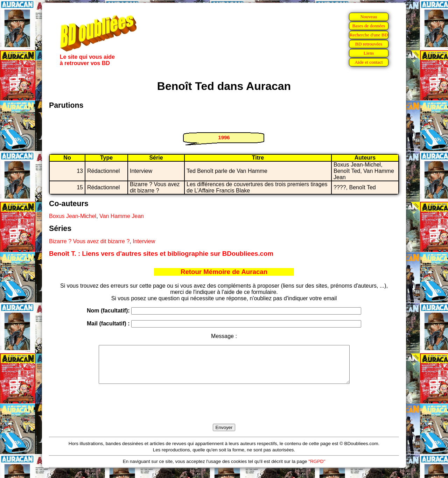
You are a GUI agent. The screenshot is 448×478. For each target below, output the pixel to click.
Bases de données (369, 26)
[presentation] (224, 412)
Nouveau (369, 17)
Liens (369, 53)
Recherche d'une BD (369, 35)
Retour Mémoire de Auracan (224, 272)
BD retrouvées (369, 44)
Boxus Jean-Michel (73, 216)
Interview (144, 241)
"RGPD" (317, 469)
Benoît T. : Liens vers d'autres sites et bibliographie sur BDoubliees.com (161, 254)
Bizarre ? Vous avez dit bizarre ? (89, 241)
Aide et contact (369, 62)
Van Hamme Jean (122, 216)
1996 (224, 137)
